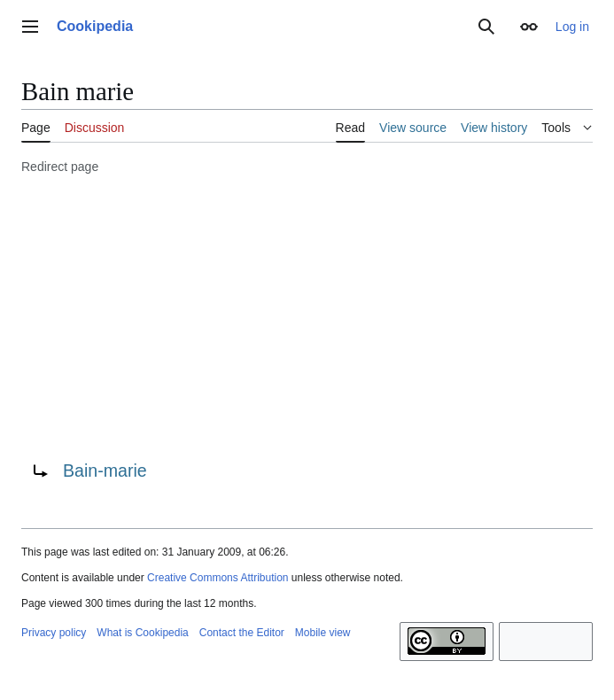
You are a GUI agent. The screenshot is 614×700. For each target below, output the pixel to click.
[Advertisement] (307, 315)
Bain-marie (105, 471)
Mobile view (323, 633)
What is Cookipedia (142, 633)
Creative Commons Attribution (218, 578)
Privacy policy (54, 633)
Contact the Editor (242, 633)
